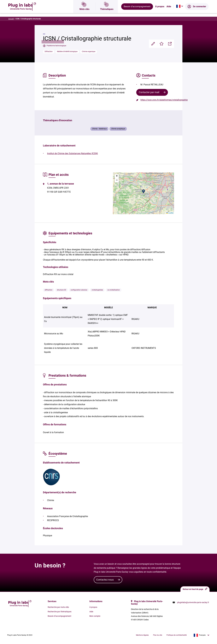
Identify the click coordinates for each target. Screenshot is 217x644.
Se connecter (197, 12)
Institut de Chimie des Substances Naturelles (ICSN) (73, 153)
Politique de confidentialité (177, 635)
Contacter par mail (149, 92)
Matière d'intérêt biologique (67, 51)
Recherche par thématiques (60, 612)
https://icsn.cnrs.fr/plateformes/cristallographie (164, 100)
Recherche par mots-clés (58, 607)
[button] (144, 191)
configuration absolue (79, 290)
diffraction (49, 290)
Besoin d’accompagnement (137, 12)
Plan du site (158, 635)
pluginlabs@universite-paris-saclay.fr (193, 602)
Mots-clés (84, 12)
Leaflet (170, 213)
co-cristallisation (114, 290)
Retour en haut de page (195, 589)
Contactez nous (105, 580)
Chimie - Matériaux (99, 129)
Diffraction (49, 51)
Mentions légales (142, 635)
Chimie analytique (118, 129)
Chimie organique (89, 51)
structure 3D (62, 290)
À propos (160, 12)
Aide (169, 12)
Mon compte (95, 616)
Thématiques (107, 12)
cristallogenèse (97, 290)
